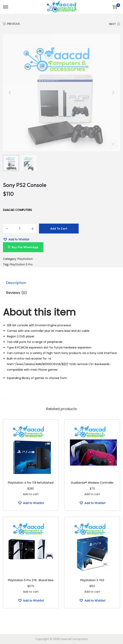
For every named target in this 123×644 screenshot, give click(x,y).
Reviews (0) (17, 293)
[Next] (113, 93)
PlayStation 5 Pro (21, 264)
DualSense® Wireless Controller (92, 483)
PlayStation (25, 259)
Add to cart (59, 229)
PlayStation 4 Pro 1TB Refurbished (31, 483)
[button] (16, 239)
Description (16, 283)
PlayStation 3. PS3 (92, 580)
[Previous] (10, 93)
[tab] (61, 283)
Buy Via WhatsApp (25, 247)
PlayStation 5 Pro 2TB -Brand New (31, 580)
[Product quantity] (20, 229)
